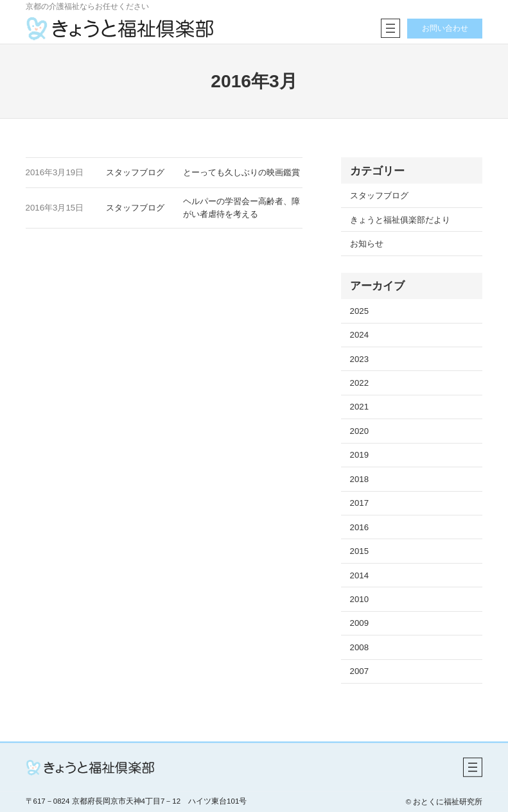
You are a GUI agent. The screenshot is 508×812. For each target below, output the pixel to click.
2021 (359, 407)
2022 (359, 383)
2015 (359, 551)
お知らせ (367, 244)
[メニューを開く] (390, 28)
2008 (359, 647)
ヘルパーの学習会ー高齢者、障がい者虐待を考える (241, 208)
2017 (359, 503)
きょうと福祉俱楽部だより (400, 220)
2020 (359, 431)
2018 (359, 479)
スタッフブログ (135, 172)
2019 (359, 455)
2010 (359, 599)
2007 (359, 671)
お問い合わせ (445, 28)
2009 (359, 623)
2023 (359, 359)
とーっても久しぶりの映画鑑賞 (241, 172)
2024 (359, 335)
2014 (359, 575)
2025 (359, 311)
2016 (359, 527)
